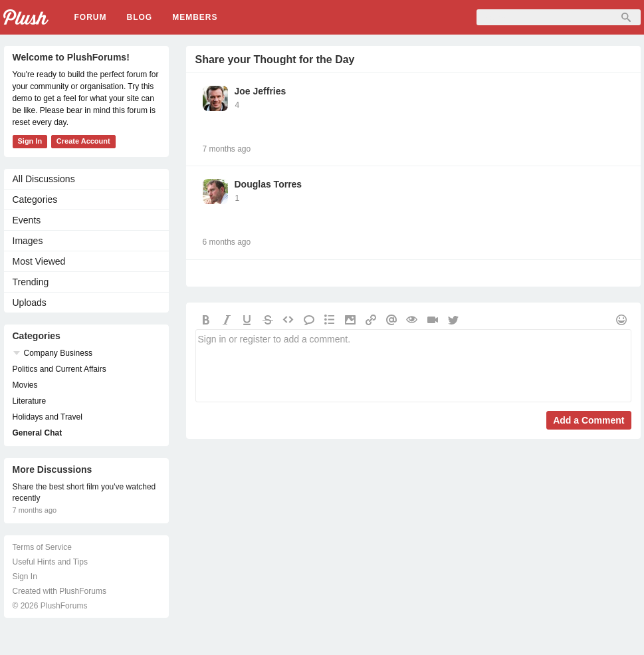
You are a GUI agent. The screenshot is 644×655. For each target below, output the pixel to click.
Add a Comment (589, 420)
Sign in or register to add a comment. (413, 366)
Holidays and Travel (48, 417)
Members (195, 17)
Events (27, 220)
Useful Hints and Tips (50, 562)
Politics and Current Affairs (59, 369)
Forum (91, 17)
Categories (35, 199)
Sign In (30, 141)
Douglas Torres (268, 184)
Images (28, 241)
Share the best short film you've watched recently (84, 492)
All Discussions (44, 179)
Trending (31, 282)
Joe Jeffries (261, 91)
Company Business (58, 353)
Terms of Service (42, 547)
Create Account (83, 141)
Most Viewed (39, 261)
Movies (25, 385)
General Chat (38, 433)
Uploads (30, 303)
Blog (140, 17)
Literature (30, 401)
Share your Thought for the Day (275, 60)
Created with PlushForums (59, 591)
